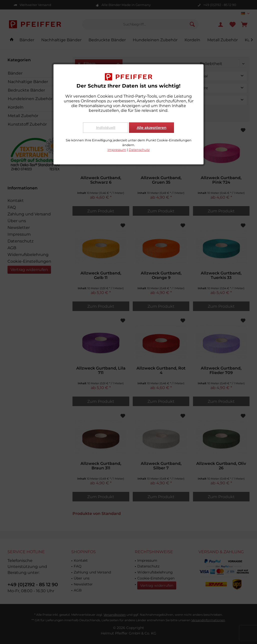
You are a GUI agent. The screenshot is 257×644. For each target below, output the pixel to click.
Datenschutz (139, 150)
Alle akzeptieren (152, 128)
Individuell (106, 128)
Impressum (117, 150)
